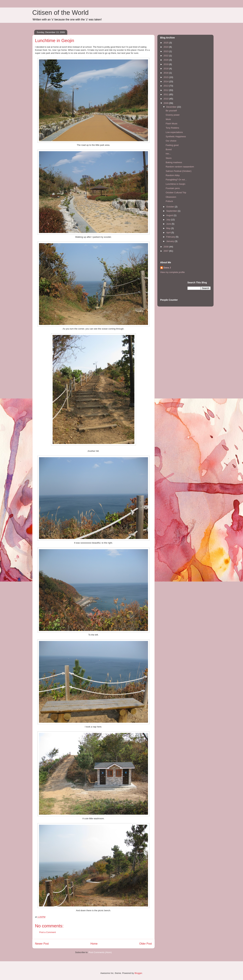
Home (94, 944)
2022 (166, 56)
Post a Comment (48, 932)
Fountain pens (173, 188)
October (170, 207)
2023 (166, 51)
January (170, 241)
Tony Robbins (172, 128)
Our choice (171, 141)
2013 (166, 86)
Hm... (168, 154)
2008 (166, 247)
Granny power (173, 115)
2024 (166, 47)
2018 (166, 69)
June (169, 224)
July (168, 220)
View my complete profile (173, 272)
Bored (169, 149)
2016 (166, 73)
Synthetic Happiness (176, 136)
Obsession (171, 197)
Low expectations (174, 132)
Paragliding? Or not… (176, 180)
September (172, 211)
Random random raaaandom (180, 167)
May (169, 228)
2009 (166, 103)
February (171, 237)
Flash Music (172, 124)
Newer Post (42, 944)
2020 (166, 60)
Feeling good (172, 145)
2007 (166, 251)
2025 (166, 43)
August (170, 215)
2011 (166, 94)
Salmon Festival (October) (179, 171)
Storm (169, 158)
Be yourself (171, 111)
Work (168, 119)
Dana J (167, 268)
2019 (166, 64)
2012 (166, 90)
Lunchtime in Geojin (175, 184)
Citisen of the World (61, 13)
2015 (166, 77)
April (169, 233)
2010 (166, 99)
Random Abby (173, 175)
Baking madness (174, 162)
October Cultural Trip (176, 193)
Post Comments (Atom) (100, 952)
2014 (166, 81)
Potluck (169, 201)
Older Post (146, 944)
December (172, 107)
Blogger (138, 973)
